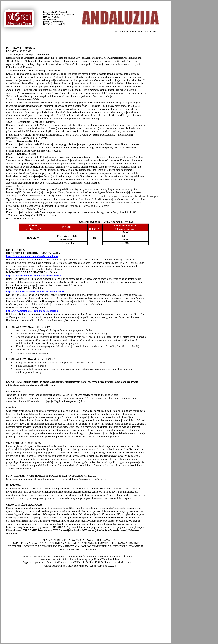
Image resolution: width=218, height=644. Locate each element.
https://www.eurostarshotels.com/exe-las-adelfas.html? (35, 292)
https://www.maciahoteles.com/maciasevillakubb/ (32, 311)
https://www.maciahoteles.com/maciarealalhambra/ (34, 276)
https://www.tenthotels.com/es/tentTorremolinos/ (32, 256)
